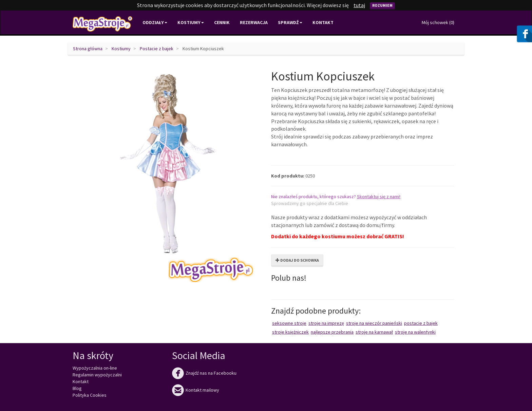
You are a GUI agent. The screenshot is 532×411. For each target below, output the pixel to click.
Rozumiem (382, 5)
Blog (77, 388)
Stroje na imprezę (326, 323)
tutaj (359, 5)
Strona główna (88, 49)
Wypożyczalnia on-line (95, 368)
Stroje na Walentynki (415, 332)
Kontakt (323, 22)
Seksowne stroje (289, 323)
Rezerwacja (254, 22)
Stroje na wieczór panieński (374, 323)
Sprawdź (290, 22)
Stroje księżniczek (290, 332)
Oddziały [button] (155, 22)
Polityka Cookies (90, 395)
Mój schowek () (438, 22)
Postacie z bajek (157, 49)
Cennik (222, 22)
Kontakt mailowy (196, 390)
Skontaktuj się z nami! (379, 197)
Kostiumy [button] (191, 22)
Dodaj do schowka (297, 260)
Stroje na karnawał (374, 332)
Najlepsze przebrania (332, 332)
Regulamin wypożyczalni (97, 375)
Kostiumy (121, 49)
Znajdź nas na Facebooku (204, 373)
